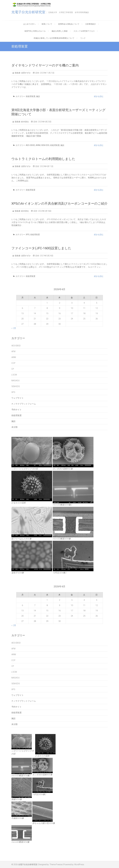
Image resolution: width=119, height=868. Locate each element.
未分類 (14, 427)
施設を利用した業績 (60, 31)
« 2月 (14, 328)
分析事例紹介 (91, 24)
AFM (13, 351)
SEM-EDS (45, 145)
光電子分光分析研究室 (28, 12)
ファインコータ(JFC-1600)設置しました (41, 248)
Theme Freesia (56, 864)
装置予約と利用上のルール (35, 31)
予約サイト (17, 410)
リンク (83, 38)
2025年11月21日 (47, 73)
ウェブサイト (18, 398)
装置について (47, 24)
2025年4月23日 (44, 122)
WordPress (79, 864)
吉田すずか (26, 73)
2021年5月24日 (46, 256)
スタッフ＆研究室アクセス (84, 31)
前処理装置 (31, 96)
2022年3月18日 (44, 211)
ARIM (38, 145)
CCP (13, 363)
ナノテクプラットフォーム (24, 404)
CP (13, 369)
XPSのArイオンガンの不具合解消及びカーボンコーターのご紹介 (59, 204)
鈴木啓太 (25, 122)
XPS (28, 235)
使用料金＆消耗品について (69, 24)
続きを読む (99, 96)
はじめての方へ (29, 24)
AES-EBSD (30, 145)
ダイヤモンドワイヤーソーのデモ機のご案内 (45, 65)
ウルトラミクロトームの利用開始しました (43, 159)
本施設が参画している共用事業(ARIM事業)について (54, 38)
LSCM (14, 375)
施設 (38, 96)
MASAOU (15, 381)
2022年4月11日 (46, 166)
